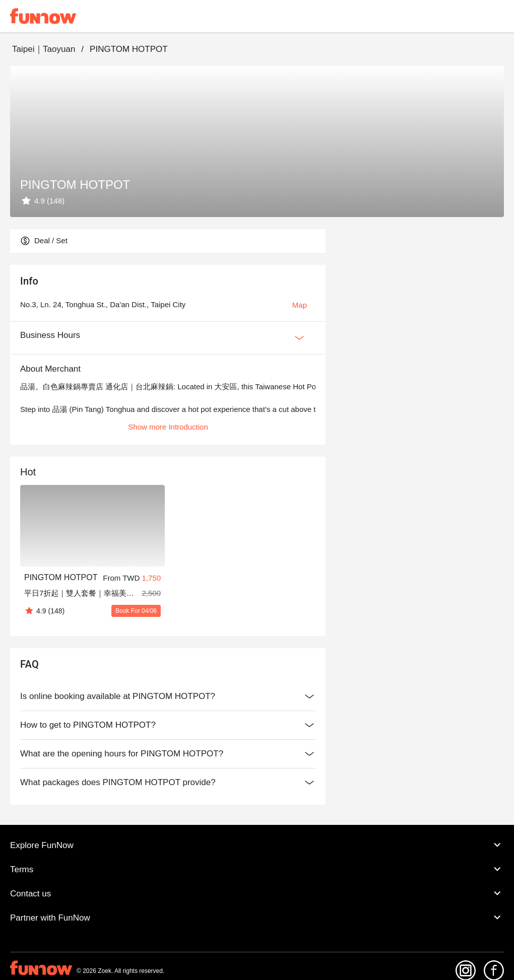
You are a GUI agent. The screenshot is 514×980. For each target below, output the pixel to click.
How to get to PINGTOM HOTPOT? (168, 725)
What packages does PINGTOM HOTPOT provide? (168, 783)
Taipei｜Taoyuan (44, 49)
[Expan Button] (299, 338)
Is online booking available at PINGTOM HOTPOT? (168, 696)
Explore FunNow (257, 845)
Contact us (257, 893)
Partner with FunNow (257, 918)
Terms (257, 869)
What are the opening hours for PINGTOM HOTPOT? (168, 754)
